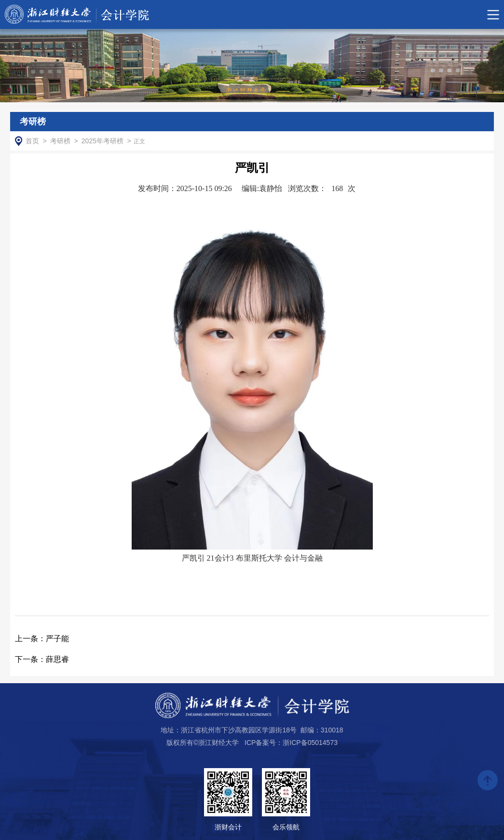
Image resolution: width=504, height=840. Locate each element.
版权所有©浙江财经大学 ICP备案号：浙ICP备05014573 (252, 743)
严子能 (42, 639)
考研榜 (60, 141)
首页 (32, 141)
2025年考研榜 (102, 141)
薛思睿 (42, 659)
